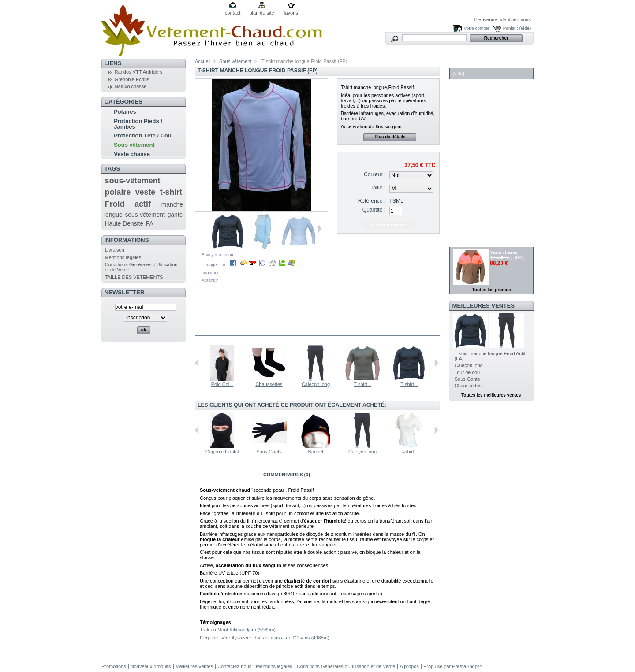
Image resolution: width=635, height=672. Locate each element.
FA (150, 223)
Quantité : (374, 210)
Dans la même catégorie (233, 330)
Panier (463, 63)
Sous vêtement (134, 145)
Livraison (115, 250)
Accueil (203, 61)
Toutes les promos (492, 290)
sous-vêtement (133, 181)
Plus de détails (390, 137)
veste (146, 192)
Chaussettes (269, 384)
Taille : (378, 188)
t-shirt (171, 192)
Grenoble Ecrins (132, 79)
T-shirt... (362, 384)
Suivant (320, 229)
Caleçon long (316, 384)
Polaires (125, 112)
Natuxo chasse (131, 86)
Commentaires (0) (287, 475)
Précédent (197, 363)
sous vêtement (145, 215)
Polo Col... (222, 384)
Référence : (372, 201)
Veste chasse (132, 154)
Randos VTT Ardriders (139, 72)
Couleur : (375, 174)
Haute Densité (124, 223)
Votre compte (477, 28)
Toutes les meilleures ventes (491, 395)
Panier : (511, 28)
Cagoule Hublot (222, 452)
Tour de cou (467, 372)
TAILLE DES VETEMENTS (134, 277)
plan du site (261, 13)
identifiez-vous (515, 19)
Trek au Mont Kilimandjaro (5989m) (238, 630)
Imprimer (210, 273)
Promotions (114, 666)
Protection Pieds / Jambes (138, 124)
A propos (409, 666)
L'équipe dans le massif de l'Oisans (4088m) (265, 638)
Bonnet (316, 452)
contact (233, 13)
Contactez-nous (234, 666)
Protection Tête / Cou (143, 136)
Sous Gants (269, 452)
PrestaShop (465, 666)
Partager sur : (248, 265)
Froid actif (128, 204)
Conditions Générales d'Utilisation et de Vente (346, 666)
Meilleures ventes (484, 306)
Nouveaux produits (151, 666)
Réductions (472, 242)
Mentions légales (123, 257)
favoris (291, 13)
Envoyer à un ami (219, 254)
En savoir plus (225, 475)
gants (175, 215)
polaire (118, 192)
